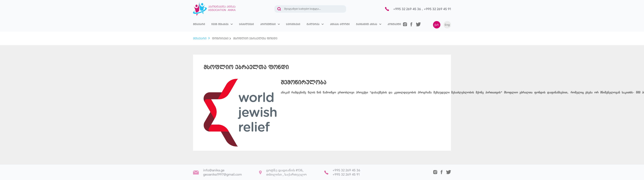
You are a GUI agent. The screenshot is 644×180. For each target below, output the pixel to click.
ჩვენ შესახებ (220, 24)
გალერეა (313, 24)
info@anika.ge (214, 170)
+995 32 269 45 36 (407, 9)
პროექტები (268, 24)
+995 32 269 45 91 (437, 9)
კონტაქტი (394, 24)
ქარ (437, 25)
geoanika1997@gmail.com (223, 174)
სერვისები (293, 24)
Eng (447, 25)
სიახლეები (247, 24)
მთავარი (199, 24)
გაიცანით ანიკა (367, 24)
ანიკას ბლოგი (340, 24)
